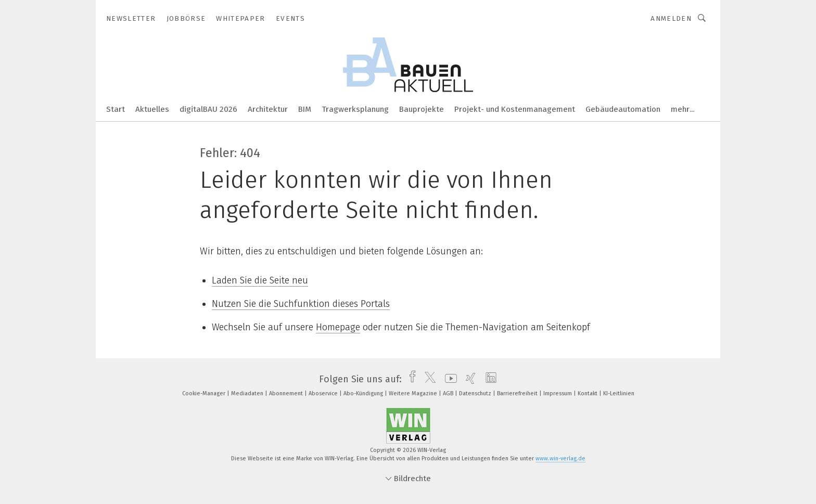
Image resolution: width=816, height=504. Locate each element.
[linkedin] (488, 379)
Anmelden (671, 18)
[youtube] (448, 379)
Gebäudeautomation (623, 109)
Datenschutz (476, 393)
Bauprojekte (422, 109)
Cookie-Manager (205, 393)
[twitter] (428, 379)
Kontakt (588, 393)
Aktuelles (152, 109)
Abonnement (287, 393)
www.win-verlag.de (560, 458)
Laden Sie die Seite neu (260, 280)
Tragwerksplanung (355, 109)
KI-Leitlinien (619, 393)
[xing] (468, 379)
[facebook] (410, 379)
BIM (305, 109)
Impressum (558, 393)
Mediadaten (248, 393)
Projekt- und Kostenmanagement (515, 109)
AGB (449, 393)
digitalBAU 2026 (208, 109)
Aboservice (324, 393)
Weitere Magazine (414, 393)
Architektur (268, 109)
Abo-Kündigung (364, 393)
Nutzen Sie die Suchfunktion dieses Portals (301, 304)
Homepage (338, 327)
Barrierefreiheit (518, 393)
